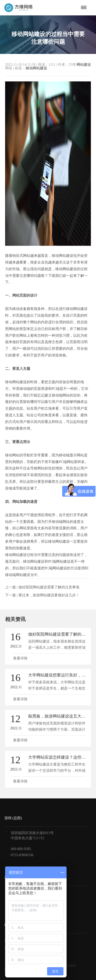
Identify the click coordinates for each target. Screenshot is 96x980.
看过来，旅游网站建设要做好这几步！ (49, 595)
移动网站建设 (36, 68)
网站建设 (84, 65)
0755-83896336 (22, 855)
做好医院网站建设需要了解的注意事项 (49, 587)
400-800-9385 (21, 849)
